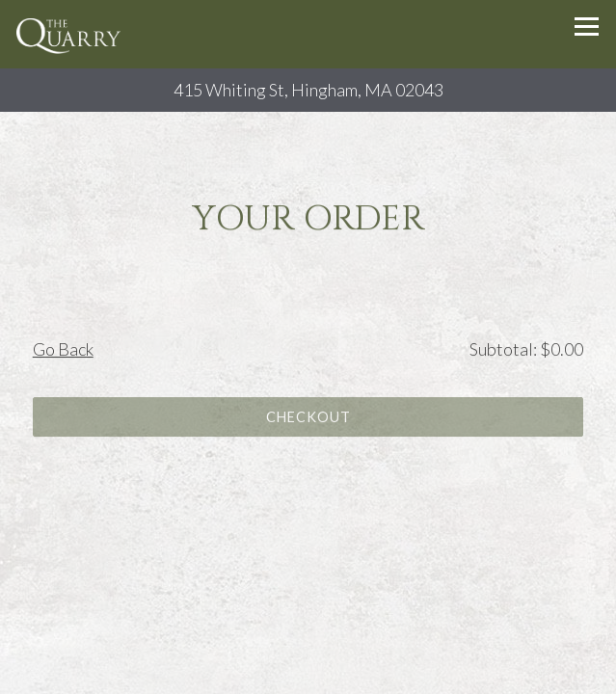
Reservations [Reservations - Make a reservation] (308, 633)
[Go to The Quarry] (308, 90)
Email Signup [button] (308, 673)
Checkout (308, 419)
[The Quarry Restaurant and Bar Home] (71, 35)
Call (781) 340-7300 (308, 591)
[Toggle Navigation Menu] (587, 27)
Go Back (63, 351)
